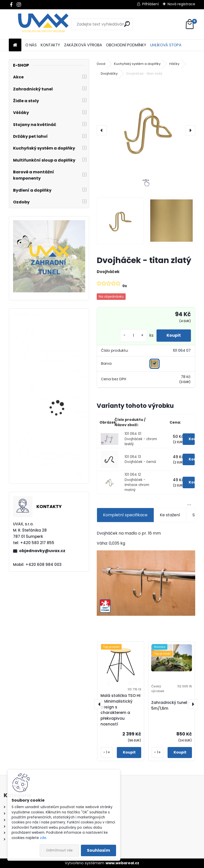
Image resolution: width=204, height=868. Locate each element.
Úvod (101, 64)
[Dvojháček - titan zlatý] (146, 130)
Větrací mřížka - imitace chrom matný (64, 400)
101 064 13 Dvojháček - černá (140, 459)
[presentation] (102, 130)
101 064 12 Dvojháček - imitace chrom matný (137, 482)
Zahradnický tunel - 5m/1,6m (171, 705)
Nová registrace (181, 4)
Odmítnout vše (59, 850)
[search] (127, 24)
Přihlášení (150, 4)
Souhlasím (98, 850)
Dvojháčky (109, 74)
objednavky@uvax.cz (42, 551)
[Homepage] (15, 45)
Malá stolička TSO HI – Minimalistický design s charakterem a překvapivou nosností (120, 710)
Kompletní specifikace (125, 515)
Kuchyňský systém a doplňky (137, 64)
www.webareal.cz (122, 863)
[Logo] (43, 24)
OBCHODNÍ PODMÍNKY (126, 45)
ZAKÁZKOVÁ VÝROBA (83, 45)
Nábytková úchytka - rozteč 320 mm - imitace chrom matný (64, 356)
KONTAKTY (50, 45)
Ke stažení (170, 515)
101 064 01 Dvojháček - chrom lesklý (141, 439)
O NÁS (31, 45)
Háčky (174, 64)
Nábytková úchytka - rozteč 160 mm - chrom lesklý (63, 459)
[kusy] (133, 336)
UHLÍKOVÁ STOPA (166, 45)
